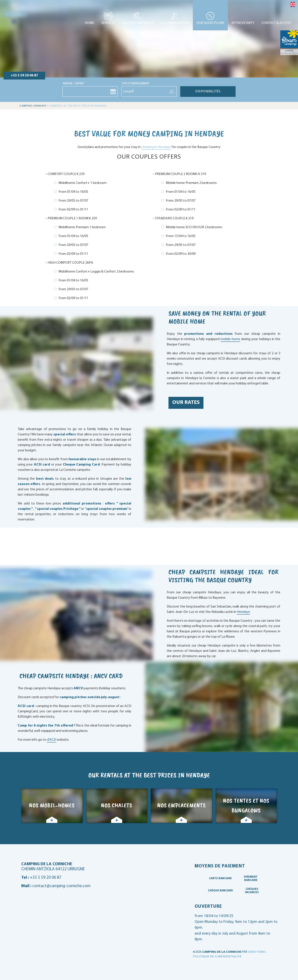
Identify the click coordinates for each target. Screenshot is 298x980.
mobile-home (230, 339)
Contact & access (276, 23)
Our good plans (210, 23)
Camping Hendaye (33, 106)
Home (89, 23)
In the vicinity (243, 23)
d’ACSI (52, 740)
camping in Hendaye (156, 147)
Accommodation (175, 23)
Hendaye (243, 612)
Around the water (138, 23)
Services (108, 23)
